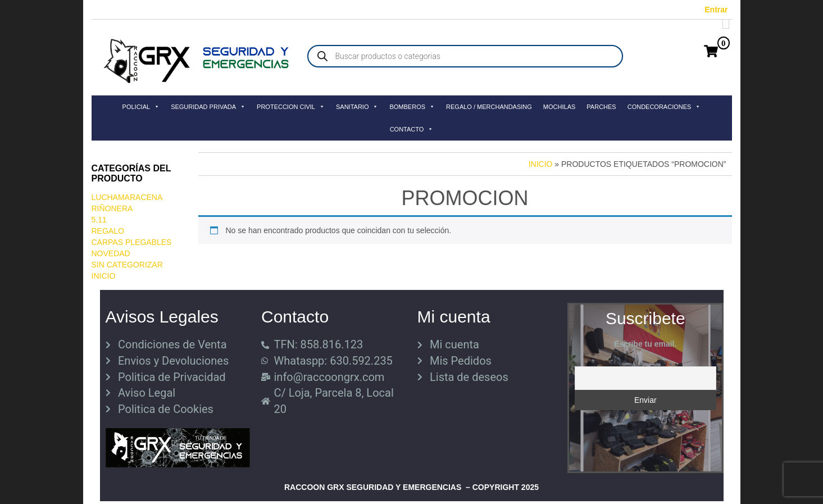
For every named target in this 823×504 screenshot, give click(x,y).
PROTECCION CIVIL (291, 107)
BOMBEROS (412, 107)
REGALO (108, 231)
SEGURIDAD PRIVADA (208, 107)
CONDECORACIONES (664, 107)
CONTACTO (412, 129)
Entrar (716, 10)
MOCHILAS (559, 107)
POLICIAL (141, 107)
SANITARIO (357, 107)
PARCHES (601, 107)
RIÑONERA (112, 208)
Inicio (104, 276)
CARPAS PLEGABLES (132, 242)
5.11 (99, 220)
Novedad (111, 253)
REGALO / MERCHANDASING (489, 107)
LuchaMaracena (127, 197)
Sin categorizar (127, 265)
